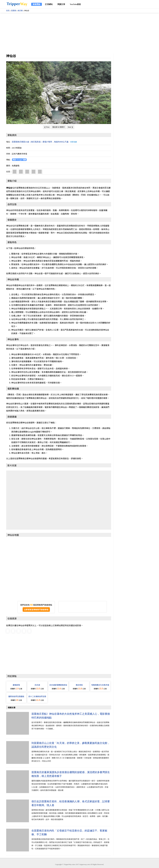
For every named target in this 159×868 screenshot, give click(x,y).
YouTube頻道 (75, 4)
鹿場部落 (16, 685)
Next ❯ (70, 127)
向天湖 (37, 685)
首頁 (8, 11)
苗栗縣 (14, 11)
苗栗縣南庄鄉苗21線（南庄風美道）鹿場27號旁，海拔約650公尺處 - (44, 142)
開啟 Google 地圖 (19, 160)
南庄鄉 (20, 11)
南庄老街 (79, 685)
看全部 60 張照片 (59, 127)
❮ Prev (47, 127)
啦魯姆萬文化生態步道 (100, 685)
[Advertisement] (79, 33)
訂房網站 (49, 4)
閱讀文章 (61, 4)
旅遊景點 (37, 4)
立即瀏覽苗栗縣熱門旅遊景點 (36, 609)
